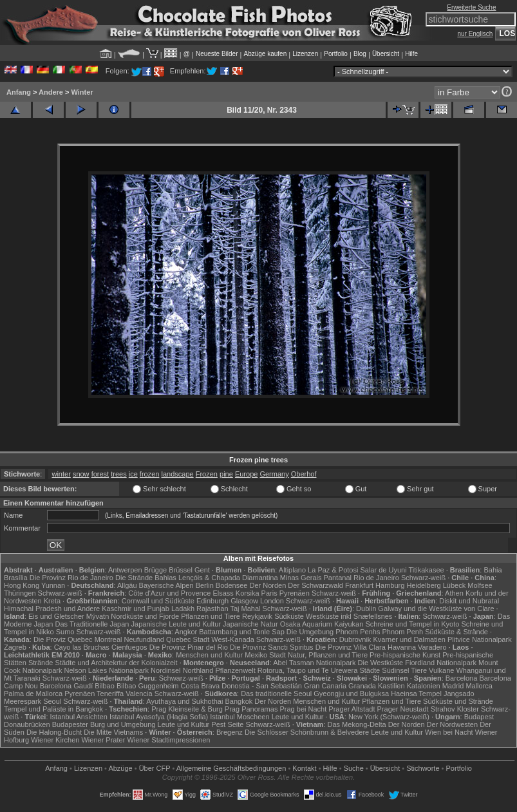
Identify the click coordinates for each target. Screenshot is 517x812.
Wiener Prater (103, 740)
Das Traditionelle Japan (92, 624)
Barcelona (462, 678)
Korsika (248, 593)
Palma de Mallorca (33, 694)
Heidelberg (423, 585)
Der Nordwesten (452, 724)
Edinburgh (212, 601)
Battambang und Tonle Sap (242, 632)
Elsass (223, 593)
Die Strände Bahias (146, 578)
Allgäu (127, 585)
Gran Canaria (325, 686)
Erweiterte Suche (471, 7)
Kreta (52, 601)
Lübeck (454, 585)
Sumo (65, 632)
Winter (82, 92)
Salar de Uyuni (383, 570)
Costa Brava (201, 686)
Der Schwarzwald (315, 585)
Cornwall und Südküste (158, 601)
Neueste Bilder (217, 54)
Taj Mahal (245, 609)
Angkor (186, 632)
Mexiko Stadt (265, 655)
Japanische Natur (250, 624)
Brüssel (181, 570)
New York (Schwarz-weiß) (389, 717)
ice (133, 474)
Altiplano (292, 570)
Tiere (419, 670)
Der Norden (268, 585)
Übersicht (386, 54)
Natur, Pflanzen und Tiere (328, 655)
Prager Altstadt (352, 709)
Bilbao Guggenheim (148, 686)
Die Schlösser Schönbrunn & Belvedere (307, 732)
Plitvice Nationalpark (480, 639)
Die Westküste (381, 663)
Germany (274, 474)
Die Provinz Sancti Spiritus (272, 647)
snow (81, 474)
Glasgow (244, 601)
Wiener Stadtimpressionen (168, 740)
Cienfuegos (129, 647)
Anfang (19, 92)
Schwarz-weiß (423, 578)
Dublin (366, 609)
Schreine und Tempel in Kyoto (412, 624)
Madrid (453, 686)
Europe (246, 474)
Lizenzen (305, 54)
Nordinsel (165, 670)
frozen (150, 474)
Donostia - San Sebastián (262, 686)
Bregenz (230, 732)
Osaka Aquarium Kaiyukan (322, 624)
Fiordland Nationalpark (441, 663)
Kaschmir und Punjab (136, 609)
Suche (354, 768)
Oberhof (304, 474)
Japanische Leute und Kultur (176, 624)
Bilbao (105, 686)
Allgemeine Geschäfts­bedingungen (231, 768)
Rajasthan (212, 609)
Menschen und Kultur (209, 655)
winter (61, 474)
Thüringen (20, 593)
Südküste (289, 616)
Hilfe (411, 54)
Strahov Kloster (455, 709)
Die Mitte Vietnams (113, 732)
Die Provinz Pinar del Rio (189, 647)
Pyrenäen (295, 593)
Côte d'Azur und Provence (169, 593)
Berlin (205, 585)
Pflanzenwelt (235, 670)
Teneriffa (110, 694)
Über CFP (155, 768)
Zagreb (15, 647)
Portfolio (336, 54)
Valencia (139, 694)
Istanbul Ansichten (79, 717)
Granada (362, 686)
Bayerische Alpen (166, 585)
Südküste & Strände (456, 632)
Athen (454, 593)
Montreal (108, 639)
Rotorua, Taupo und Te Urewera (308, 670)
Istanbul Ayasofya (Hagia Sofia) (159, 717)
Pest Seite (227, 724)
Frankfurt (359, 585)
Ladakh (183, 609)
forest (100, 474)
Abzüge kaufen (266, 54)
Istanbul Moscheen (240, 717)
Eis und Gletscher (56, 616)
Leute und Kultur (298, 717)
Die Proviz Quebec (63, 639)
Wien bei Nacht (449, 732)
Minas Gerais (301, 578)
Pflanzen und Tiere (211, 616)
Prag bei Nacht (303, 709)
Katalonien (424, 686)
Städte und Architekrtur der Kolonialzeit (117, 663)
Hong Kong (22, 585)
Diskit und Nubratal (469, 601)
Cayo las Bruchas (82, 647)
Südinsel (395, 670)
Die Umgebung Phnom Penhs (334, 632)
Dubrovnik (355, 639)
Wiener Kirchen (55, 740)
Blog (360, 54)
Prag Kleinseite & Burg (187, 709)
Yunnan (53, 585)
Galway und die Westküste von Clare (436, 609)
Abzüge (120, 768)
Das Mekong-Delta (357, 724)
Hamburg (390, 585)
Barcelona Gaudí (67, 686)
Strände (41, 663)
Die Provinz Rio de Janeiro (71, 578)
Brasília (16, 578)
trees (118, 474)
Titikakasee (426, 570)
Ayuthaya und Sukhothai (184, 701)
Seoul (52, 701)
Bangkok (239, 701)
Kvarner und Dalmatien (409, 639)
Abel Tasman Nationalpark (314, 663)
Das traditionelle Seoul (276, 694)
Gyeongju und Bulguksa (351, 694)
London (272, 601)
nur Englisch (475, 34)
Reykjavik (257, 616)
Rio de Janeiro (376, 578)
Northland (198, 670)
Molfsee (480, 585)
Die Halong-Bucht (54, 732)
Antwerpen (125, 570)
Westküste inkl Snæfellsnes (349, 616)
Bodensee (232, 585)
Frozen (207, 474)
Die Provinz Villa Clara (351, 647)
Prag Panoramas (251, 709)
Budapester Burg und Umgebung (104, 724)
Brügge (155, 570)
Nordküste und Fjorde (145, 616)
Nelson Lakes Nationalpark (107, 670)
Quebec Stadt (188, 639)
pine (226, 474)
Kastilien (391, 686)
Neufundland (144, 639)
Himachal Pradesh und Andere (52, 609)
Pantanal (338, 578)
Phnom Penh (402, 632)
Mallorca (479, 686)
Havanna (402, 647)
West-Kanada (232, 639)
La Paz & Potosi (333, 570)
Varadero (432, 647)
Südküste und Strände (458, 701)
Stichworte (423, 768)
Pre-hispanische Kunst (405, 655)
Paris (269, 593)
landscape (178, 474)
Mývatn (98, 616)
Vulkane (441, 670)
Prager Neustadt (403, 709)
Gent (202, 570)
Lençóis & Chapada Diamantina (228, 578)
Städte (370, 670)
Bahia (493, 570)
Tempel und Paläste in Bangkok (53, 709)
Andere (51, 92)
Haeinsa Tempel (416, 694)
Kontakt (304, 768)
